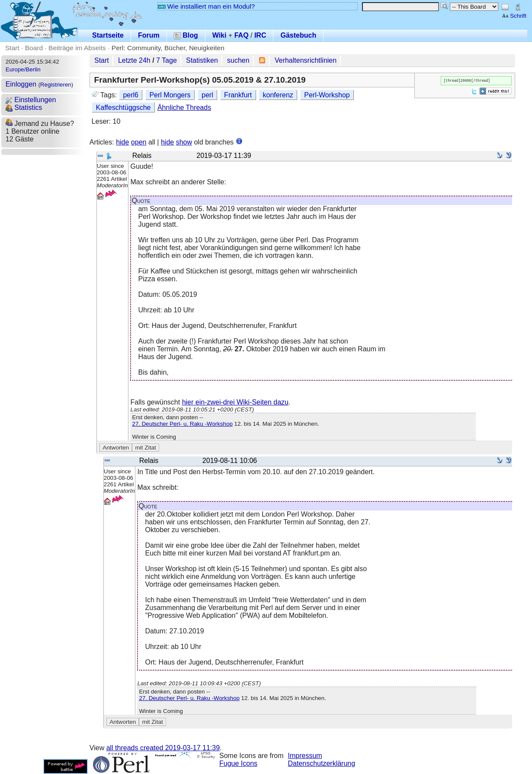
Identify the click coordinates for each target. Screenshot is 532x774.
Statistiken (202, 60)
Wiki (220, 35)
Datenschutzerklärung (322, 763)
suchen (238, 60)
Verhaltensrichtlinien (306, 60)
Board (34, 48)
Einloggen (21, 84)
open (139, 142)
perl (207, 95)
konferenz (278, 95)
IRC (260, 35)
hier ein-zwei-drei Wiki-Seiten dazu (235, 402)
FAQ (242, 35)
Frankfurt (238, 95)
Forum (149, 35)
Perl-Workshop (327, 95)
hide (122, 142)
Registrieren (56, 85)
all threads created (163, 748)
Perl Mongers (170, 95)
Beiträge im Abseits (77, 48)
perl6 (131, 95)
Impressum (305, 756)
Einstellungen (31, 100)
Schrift (514, 16)
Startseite (108, 35)
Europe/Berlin (23, 69)
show (184, 142)
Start (12, 48)
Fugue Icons (238, 763)
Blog (186, 35)
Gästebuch (298, 35)
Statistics (24, 108)
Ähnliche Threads (184, 108)
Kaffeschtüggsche (123, 108)
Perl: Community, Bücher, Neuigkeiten (168, 48)
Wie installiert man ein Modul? (206, 6)
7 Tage (167, 60)
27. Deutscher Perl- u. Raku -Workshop (182, 424)
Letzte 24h (134, 60)
